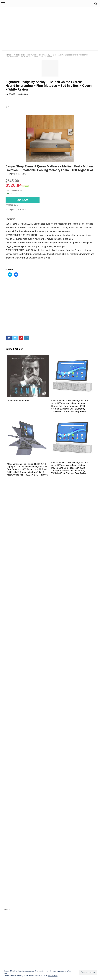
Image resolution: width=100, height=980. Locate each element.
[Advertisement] (50, 28)
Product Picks (19, 55)
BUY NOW (23, 200)
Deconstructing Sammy (18, 401)
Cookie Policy (53, 976)
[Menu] (3, 4)
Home (8, 55)
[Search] (96, 4)
